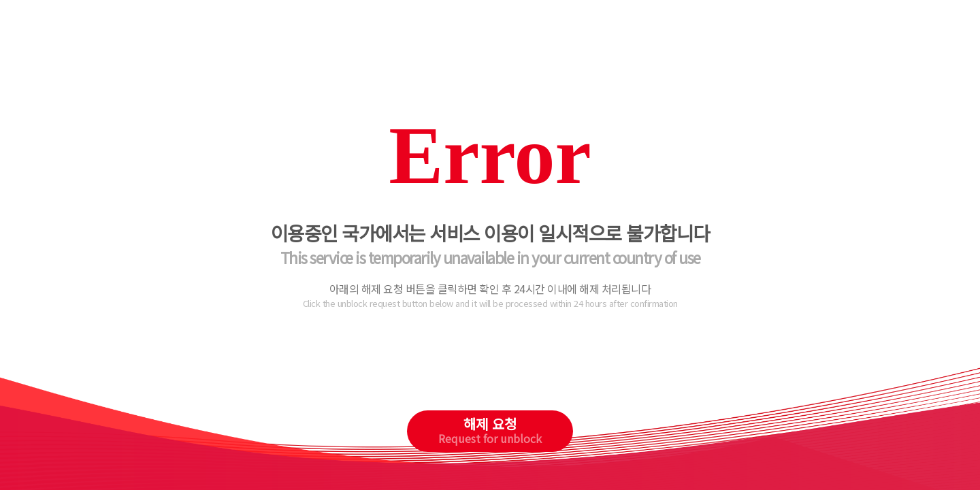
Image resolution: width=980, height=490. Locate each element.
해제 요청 (490, 430)
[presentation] (491, 370)
